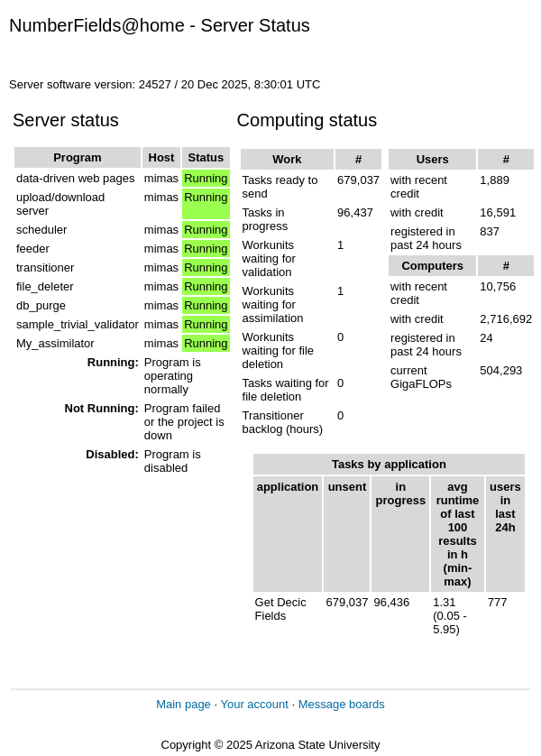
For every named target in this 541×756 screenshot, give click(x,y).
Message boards (342, 704)
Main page (183, 704)
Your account (254, 704)
